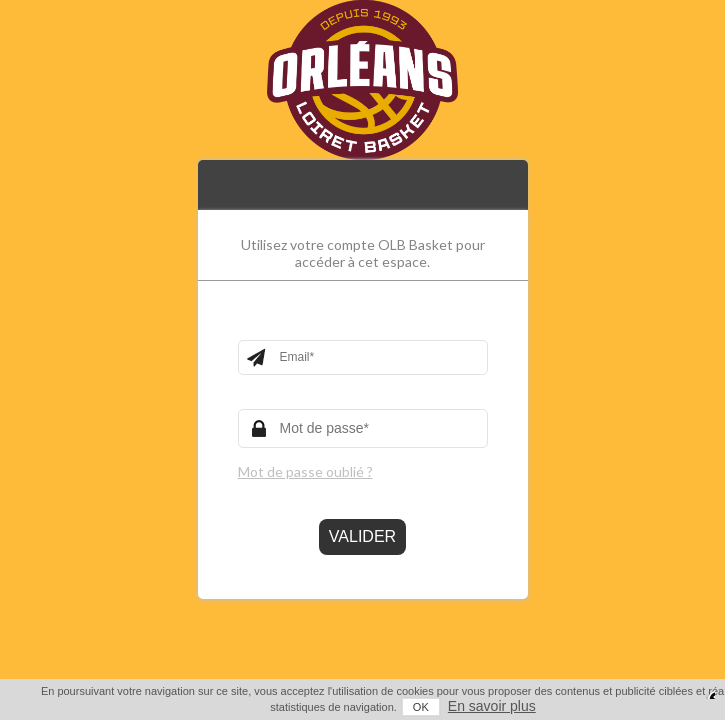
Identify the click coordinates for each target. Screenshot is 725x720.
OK (379, 707)
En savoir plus (450, 706)
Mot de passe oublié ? (305, 471)
